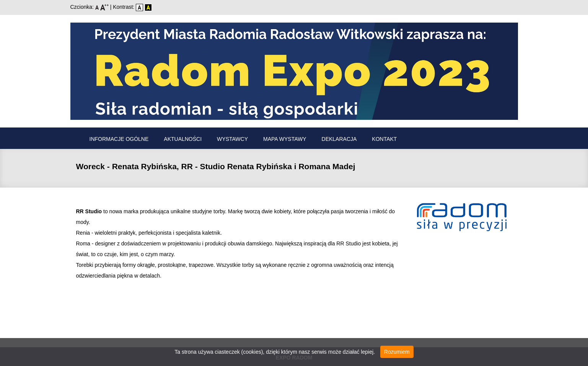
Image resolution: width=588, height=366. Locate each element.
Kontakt (384, 139)
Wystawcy (232, 139)
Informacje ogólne (119, 139)
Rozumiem (397, 352)
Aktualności (183, 139)
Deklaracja (339, 139)
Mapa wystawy (285, 139)
